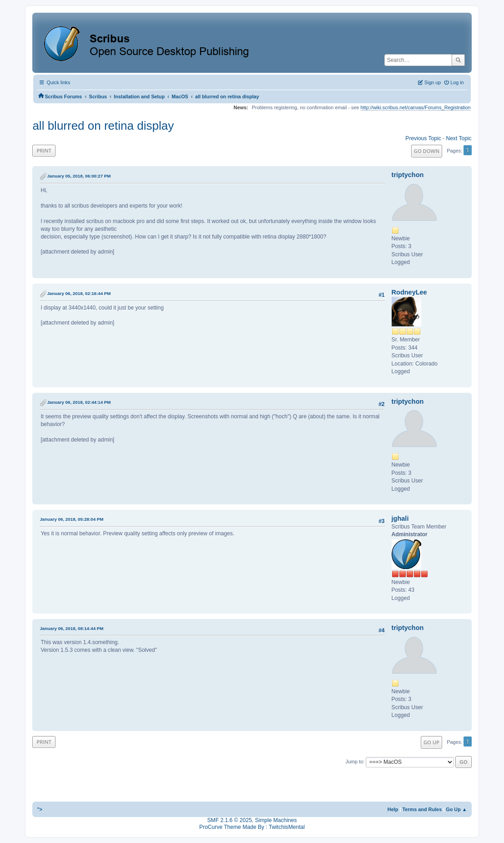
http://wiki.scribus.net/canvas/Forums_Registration (416, 107)
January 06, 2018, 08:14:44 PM (71, 628)
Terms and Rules (422, 809)
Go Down (427, 151)
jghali (400, 518)
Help (393, 809)
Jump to (355, 762)
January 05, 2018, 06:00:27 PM (79, 176)
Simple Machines (276, 820)
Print (44, 150)
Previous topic (423, 138)
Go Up (431, 742)
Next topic (459, 138)
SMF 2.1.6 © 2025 (230, 820)
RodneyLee (409, 292)
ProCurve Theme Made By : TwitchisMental (252, 827)
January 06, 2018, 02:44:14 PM (79, 402)
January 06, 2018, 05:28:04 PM (71, 519)
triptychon (408, 175)
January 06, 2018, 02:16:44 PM (79, 293)
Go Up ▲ (456, 809)
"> (40, 809)
